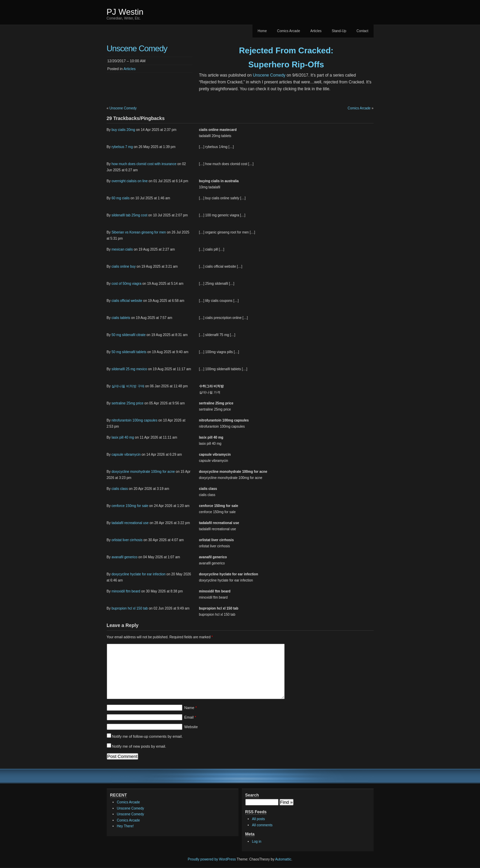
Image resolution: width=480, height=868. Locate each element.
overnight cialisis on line (130, 181)
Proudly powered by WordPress (212, 859)
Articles (316, 31)
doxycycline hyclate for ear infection (139, 574)
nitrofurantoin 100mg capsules (134, 420)
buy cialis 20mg (123, 130)
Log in (257, 842)
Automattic (283, 859)
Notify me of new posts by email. (139, 746)
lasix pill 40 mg (123, 437)
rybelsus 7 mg (122, 147)
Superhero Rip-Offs (286, 64)
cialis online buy (124, 266)
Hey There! (125, 826)
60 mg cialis (121, 198)
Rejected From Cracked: (286, 50)
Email (190, 717)
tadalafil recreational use (130, 523)
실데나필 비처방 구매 (128, 386)
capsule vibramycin (126, 455)
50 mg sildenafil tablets (129, 352)
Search (252, 795)
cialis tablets (121, 318)
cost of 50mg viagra (126, 284)
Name (191, 708)
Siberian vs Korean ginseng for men (139, 232)
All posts (259, 819)
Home (262, 31)
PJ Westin (125, 12)
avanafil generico (125, 557)
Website (191, 727)
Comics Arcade (289, 31)
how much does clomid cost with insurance (144, 164)
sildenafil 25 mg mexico (129, 369)
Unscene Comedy (269, 75)
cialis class (120, 489)
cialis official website (127, 301)
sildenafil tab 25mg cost (129, 215)
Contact (362, 31)
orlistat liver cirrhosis (127, 540)
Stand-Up (339, 31)
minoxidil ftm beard (126, 591)
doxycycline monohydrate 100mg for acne (143, 472)
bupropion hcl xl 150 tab (130, 608)
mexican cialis (122, 249)
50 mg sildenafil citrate (129, 335)
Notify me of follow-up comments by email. (147, 736)
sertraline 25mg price (127, 403)
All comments (262, 825)
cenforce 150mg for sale (130, 506)
